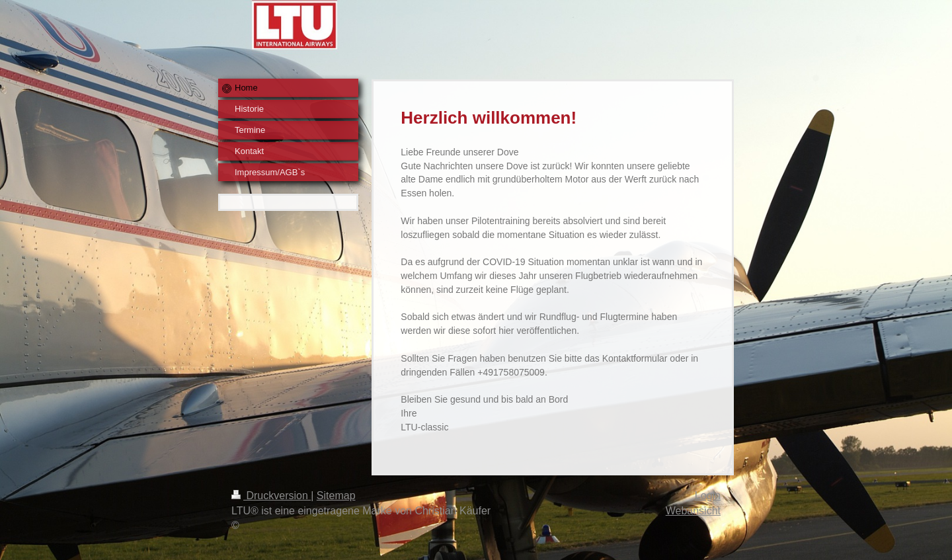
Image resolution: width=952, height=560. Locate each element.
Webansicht (693, 511)
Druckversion (271, 496)
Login (708, 496)
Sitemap (336, 496)
